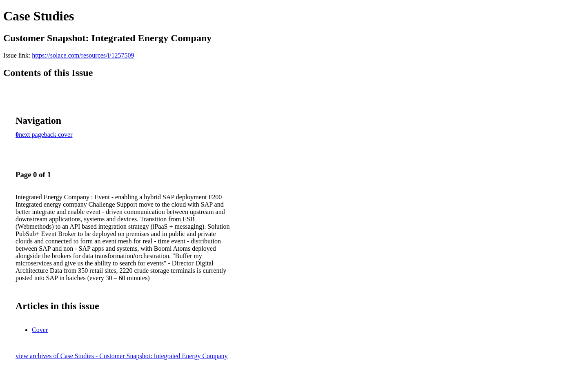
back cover (58, 135)
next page (31, 135)
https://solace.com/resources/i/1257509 (83, 55)
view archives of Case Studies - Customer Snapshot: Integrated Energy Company (122, 356)
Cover (40, 330)
